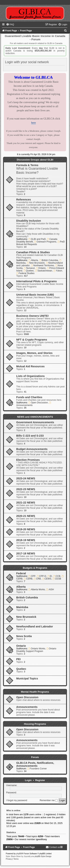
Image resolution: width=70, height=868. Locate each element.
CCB (57, 576)
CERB (28, 579)
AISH (50, 590)
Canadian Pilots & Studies (33, 252)
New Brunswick (36, 263)
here (34, 123)
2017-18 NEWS (26, 553)
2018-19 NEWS (26, 540)
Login (28, 780)
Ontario (41, 268)
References (24, 200)
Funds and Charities (29, 397)
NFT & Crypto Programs (32, 340)
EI (50, 576)
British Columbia (49, 260)
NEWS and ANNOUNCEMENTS (35, 417)
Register (40, 780)
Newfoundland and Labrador (35, 626)
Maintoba (22, 607)
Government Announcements (35, 422)
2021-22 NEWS (26, 503)
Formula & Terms (27, 165)
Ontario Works (37, 649)
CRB (37, 579)
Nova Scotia (24, 636)
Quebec (29, 271)
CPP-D (41, 576)
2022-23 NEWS (26, 489)
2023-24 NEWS (26, 478)
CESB (57, 579)
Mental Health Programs (35, 692)
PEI (18, 659)
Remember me (49, 800)
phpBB (19, 854)
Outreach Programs (45, 242)
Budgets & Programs (35, 568)
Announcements (27, 707)
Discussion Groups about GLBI (35, 160)
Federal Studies (25, 273)
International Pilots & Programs (36, 281)
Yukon (58, 271)
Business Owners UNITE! (32, 316)
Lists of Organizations (30, 376)
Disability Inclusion (29, 221)
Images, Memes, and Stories (34, 353)
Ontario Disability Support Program (36, 650)
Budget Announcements (32, 449)
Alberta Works (37, 590)
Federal (21, 573)
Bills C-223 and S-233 (30, 436)
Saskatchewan (44, 271)
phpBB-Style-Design (43, 856)
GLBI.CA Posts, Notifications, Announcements (35, 764)
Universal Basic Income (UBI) (35, 295)
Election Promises (28, 460)
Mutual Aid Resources (30, 366)
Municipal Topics (27, 678)
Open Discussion (38, 403)
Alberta (33, 260)
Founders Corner (37, 769)
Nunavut (29, 268)
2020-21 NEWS (26, 516)
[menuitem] (10, 25)
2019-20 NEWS (26, 529)
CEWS (47, 579)
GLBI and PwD (37, 239)
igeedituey (41, 839)
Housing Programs (35, 724)
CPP (32, 576)
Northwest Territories (43, 265)
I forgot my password (17, 800)
